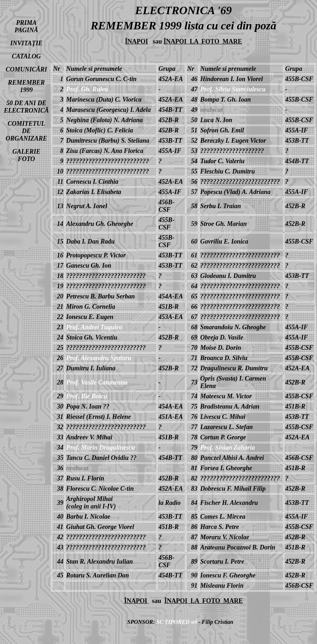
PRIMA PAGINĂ (26, 26)
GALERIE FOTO (26, 155)
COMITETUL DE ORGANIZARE (26, 131)
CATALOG (27, 56)
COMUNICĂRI (26, 69)
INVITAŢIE (26, 43)
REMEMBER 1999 (26, 86)
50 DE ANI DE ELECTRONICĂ (26, 107)
